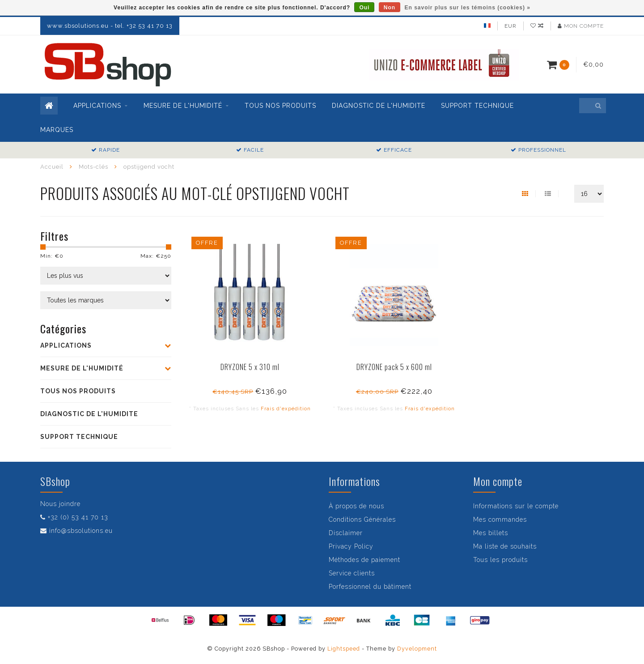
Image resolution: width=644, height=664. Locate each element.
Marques (57, 130)
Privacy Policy (351, 546)
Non (390, 8)
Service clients (352, 573)
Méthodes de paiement (364, 560)
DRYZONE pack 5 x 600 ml (394, 367)
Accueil (52, 167)
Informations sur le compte (516, 506)
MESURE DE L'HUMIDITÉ (183, 106)
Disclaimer (346, 533)
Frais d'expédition (286, 409)
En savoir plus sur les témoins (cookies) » (467, 8)
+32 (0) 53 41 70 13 (78, 517)
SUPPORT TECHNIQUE (477, 106)
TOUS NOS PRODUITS (280, 106)
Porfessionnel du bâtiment (370, 587)
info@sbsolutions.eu (81, 531)
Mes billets (491, 533)
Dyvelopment (417, 649)
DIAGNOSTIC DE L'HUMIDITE (379, 106)
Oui (364, 8)
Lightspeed (344, 649)
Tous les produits (500, 560)
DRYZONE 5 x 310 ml (250, 367)
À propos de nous (356, 506)
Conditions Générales (362, 519)
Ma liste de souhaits (505, 546)
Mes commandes (500, 519)
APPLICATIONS (97, 106)
